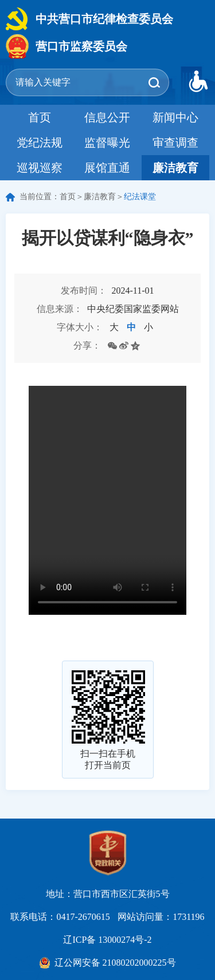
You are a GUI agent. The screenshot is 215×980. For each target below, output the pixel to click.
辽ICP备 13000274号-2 (107, 940)
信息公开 (107, 117)
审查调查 (175, 143)
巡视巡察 (40, 168)
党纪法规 (40, 143)
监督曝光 (107, 143)
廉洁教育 (175, 168)
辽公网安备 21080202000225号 (115, 963)
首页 (40, 117)
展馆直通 (107, 168)
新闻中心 (175, 117)
